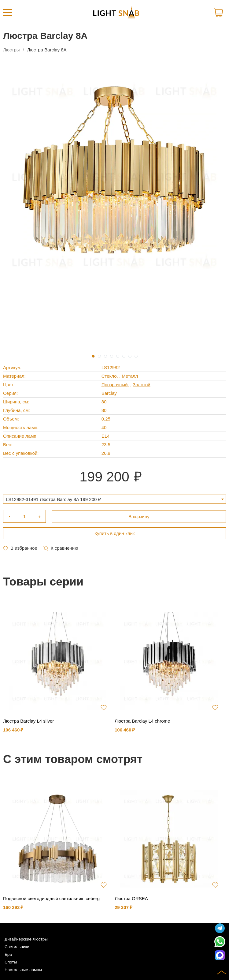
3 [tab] (105, 356)
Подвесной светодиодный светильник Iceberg (51, 898)
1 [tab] (93, 356)
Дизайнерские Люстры (26, 939)
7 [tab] (130, 356)
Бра (8, 954)
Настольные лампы (23, 970)
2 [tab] (99, 356)
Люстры (11, 50)
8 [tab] (136, 356)
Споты (11, 962)
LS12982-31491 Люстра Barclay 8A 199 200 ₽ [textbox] (53, 499)
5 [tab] (118, 356)
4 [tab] (112, 356)
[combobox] (114, 499)
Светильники (17, 947)
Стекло (109, 376)
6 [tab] (124, 356)
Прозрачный (115, 385)
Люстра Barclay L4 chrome (142, 721)
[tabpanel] (114, 176)
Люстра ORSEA (131, 898)
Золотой (141, 385)
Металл (130, 376)
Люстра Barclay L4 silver (28, 721)
